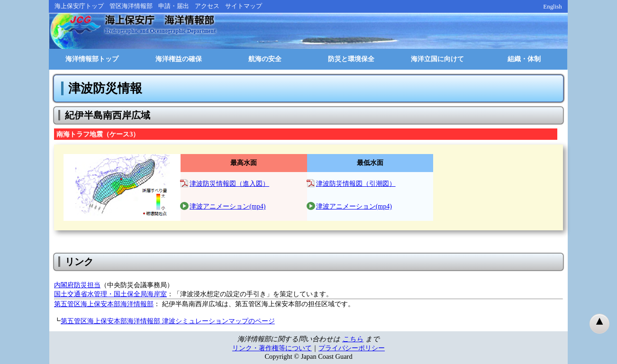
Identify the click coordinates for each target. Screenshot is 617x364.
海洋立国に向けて (437, 59)
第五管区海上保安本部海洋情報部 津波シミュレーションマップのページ (168, 321)
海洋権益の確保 (179, 59)
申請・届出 (174, 6)
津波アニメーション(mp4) (227, 206)
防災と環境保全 (351, 59)
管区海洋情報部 (131, 6)
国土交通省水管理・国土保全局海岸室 (110, 294)
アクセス (207, 6)
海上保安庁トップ (79, 6)
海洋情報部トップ (92, 59)
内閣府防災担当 (77, 285)
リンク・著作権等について (272, 348)
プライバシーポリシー (352, 348)
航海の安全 (265, 59)
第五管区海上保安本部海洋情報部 (104, 304)
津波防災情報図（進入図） (229, 184)
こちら (353, 339)
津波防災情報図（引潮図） (356, 184)
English (553, 6)
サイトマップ (244, 6)
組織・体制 (524, 59)
